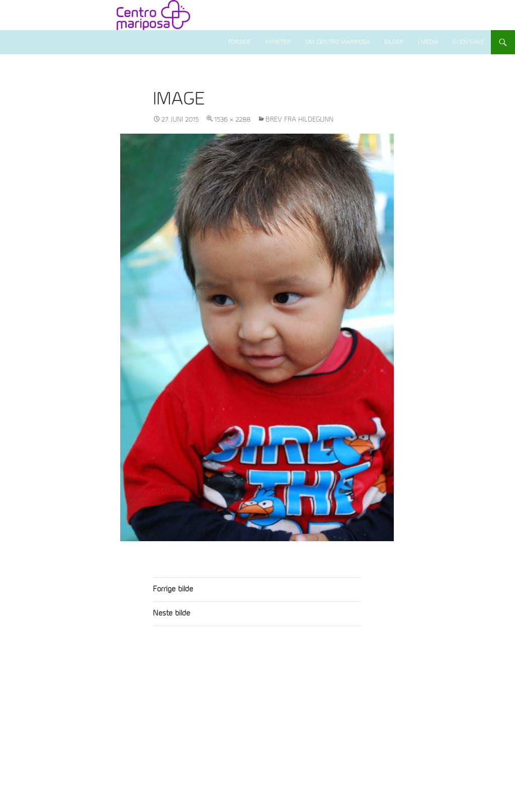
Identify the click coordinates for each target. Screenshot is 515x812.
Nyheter (278, 42)
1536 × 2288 (232, 120)
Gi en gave (468, 42)
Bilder (394, 42)
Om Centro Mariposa (338, 42)
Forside (240, 42)
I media (428, 42)
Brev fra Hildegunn (299, 120)
